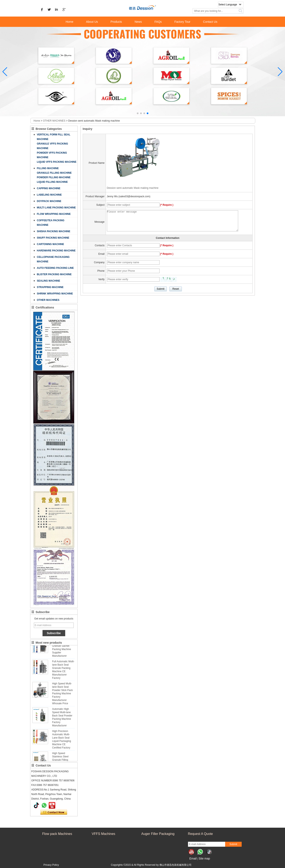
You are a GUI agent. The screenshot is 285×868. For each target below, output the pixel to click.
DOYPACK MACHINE (49, 201)
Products (116, 22)
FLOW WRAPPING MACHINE (54, 214)
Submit (233, 844)
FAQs (158, 22)
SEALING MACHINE (49, 281)
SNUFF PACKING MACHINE (53, 238)
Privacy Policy (51, 865)
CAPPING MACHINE (49, 188)
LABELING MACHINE (49, 195)
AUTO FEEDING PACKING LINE (55, 268)
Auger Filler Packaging (158, 834)
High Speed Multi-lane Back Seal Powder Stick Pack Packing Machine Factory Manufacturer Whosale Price (63, 695)
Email (193, 858)
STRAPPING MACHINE (50, 287)
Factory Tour (182, 22)
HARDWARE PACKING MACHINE (56, 251)
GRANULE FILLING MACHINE (54, 173)
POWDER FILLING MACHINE (54, 177)
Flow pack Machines (57, 834)
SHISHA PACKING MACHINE (54, 231)
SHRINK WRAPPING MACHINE (55, 294)
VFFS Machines (104, 834)
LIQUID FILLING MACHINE (52, 182)
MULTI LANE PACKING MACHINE (56, 208)
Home (69, 22)
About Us (92, 22)
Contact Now (54, 812)
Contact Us (210, 22)
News (138, 22)
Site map (204, 858)
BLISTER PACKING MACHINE (54, 274)
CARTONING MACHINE (51, 244)
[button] (138, 113)
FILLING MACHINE (48, 168)
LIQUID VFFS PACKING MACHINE (57, 162)
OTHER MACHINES (54, 121)
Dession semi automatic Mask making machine (133, 188)
